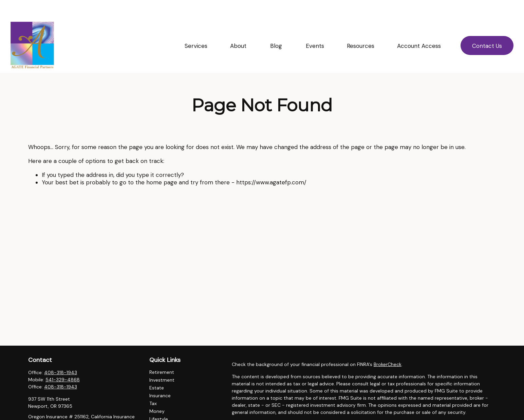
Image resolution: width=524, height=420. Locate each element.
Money (157, 393)
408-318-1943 (61, 354)
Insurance (160, 377)
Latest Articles (165, 408)
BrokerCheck (388, 346)
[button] (196, 27)
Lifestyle (159, 401)
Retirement (162, 354)
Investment (162, 362)
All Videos (160, 416)
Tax (153, 385)
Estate (157, 369)
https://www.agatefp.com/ (271, 164)
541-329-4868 (63, 361)
